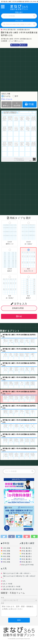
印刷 (30, 104)
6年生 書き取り (27, 562)
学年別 (5, 543)
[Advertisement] (19, 69)
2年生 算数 (6, 551)
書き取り (23, 45)
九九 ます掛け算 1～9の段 (11, 586)
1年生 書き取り (27, 548)
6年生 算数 (6, 562)
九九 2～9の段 (7, 584)
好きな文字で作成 (27, 565)
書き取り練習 (27, 543)
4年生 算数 (6, 556)
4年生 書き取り (27, 556)
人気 (4, 568)
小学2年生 (15, 45)
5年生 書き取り (27, 559)
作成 (19, 316)
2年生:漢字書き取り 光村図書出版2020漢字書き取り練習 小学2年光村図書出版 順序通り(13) (10, 112)
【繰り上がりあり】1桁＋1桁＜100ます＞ (17, 573)
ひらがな (6, 96)
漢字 (15, 96)
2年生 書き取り (27, 551)
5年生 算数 (6, 559)
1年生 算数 (6, 548)
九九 (4, 581)
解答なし (6, 104)
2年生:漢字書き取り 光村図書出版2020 (15, 30)
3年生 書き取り (27, 554)
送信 (19, 620)
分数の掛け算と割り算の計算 (12, 589)
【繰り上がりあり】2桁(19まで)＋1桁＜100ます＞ (19, 577)
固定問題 (17, 104)
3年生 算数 (6, 554)
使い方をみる (7, 99)
